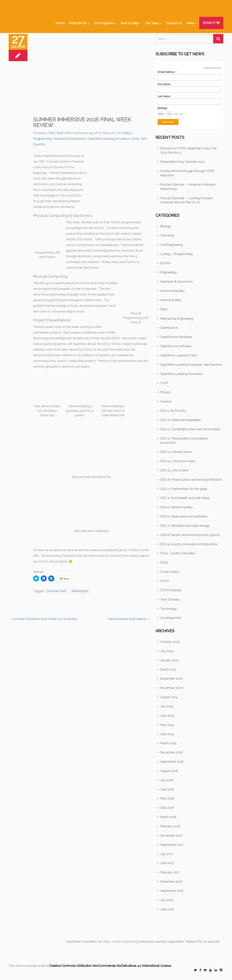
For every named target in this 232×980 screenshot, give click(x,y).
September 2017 (172, 845)
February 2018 (170, 826)
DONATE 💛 (211, 23)
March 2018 (168, 817)
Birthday (162, 108)
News (192, 23)
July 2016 (167, 900)
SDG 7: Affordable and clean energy (185, 526)
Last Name (164, 96)
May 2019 (167, 725)
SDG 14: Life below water (178, 461)
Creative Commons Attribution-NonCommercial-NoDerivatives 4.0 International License (110, 966)
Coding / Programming (176, 254)
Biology (166, 226)
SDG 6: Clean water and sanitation (184, 516)
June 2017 (167, 863)
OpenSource (169, 328)
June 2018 (167, 789)
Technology (169, 609)
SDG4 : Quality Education (178, 553)
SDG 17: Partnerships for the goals (184, 489)
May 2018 (167, 798)
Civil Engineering (172, 245)
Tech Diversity (170, 599)
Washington (80, 591)
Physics (166, 392)
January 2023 (169, 660)
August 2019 (169, 697)
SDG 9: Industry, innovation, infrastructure (189, 544)
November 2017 (171, 835)
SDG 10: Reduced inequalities (180, 420)
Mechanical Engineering (177, 319)
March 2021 (168, 670)
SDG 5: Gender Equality (176, 507)
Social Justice (170, 572)
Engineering (168, 272)
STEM (164, 581)
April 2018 (167, 808)
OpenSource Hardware (176, 337)
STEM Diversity (171, 590)
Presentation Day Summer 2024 (182, 162)
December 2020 (172, 679)
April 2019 (167, 734)
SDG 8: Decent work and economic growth (190, 535)
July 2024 (167, 651)
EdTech (166, 263)
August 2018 (169, 771)
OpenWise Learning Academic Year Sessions (191, 365)
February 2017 (170, 872)
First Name (164, 84)
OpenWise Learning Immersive (109, 139)
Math (164, 309)
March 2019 (168, 743)
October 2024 (170, 642)
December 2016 (171, 882)
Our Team (154, 23)
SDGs (135, 139)
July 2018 (167, 780)
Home (60, 23)
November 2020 (172, 688)
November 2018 (171, 752)
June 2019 (167, 716)
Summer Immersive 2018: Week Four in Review (43, 619)
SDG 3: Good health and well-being (185, 498)
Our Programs (105, 23)
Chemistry (167, 236)
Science (166, 401)
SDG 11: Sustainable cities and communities (190, 429)
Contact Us (174, 23)
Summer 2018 (57, 591)
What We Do (79, 23)
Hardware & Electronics (70, 139)
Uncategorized (171, 618)
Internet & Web (171, 300)
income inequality (172, 291)
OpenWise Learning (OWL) (179, 355)
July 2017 (167, 854)
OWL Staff (56, 133)
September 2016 (172, 891)
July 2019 (167, 706)
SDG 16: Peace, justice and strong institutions (191, 480)
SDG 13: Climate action (176, 452)
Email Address (167, 72)
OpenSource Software (176, 346)
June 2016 (167, 909)
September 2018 (172, 762)
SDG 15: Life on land (174, 470)
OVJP (164, 383)
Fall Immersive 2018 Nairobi (129, 619)
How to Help (131, 23)
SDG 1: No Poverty (173, 411)
